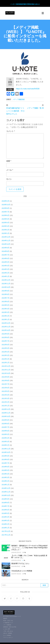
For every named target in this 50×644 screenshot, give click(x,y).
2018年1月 (5, 528)
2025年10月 (6, 205)
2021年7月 (5, 384)
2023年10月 (6, 287)
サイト (9, 179)
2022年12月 (6, 323)
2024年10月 (6, 244)
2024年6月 (5, 258)
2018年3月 (5, 520)
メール (10, 170)
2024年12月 (6, 237)
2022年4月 (5, 352)
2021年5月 (5, 391)
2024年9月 (5, 248)
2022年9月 (5, 334)
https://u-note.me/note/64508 (28, 89)
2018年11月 (6, 492)
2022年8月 (5, 337)
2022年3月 (5, 355)
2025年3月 (5, 226)
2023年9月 (5, 291)
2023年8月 (5, 294)
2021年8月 (5, 380)
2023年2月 (5, 316)
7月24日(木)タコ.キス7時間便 (22, 571)
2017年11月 (6, 535)
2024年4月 (5, 266)
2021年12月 (6, 366)
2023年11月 (6, 284)
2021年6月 (5, 388)
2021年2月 (5, 402)
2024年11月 (6, 240)
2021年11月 (6, 370)
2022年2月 (5, 359)
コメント (11, 131)
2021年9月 (5, 377)
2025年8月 (5, 208)
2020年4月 (5, 438)
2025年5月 (5, 219)
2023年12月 (6, 280)
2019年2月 (5, 481)
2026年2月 (5, 201)
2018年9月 (5, 499)
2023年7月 (5, 298)
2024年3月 (5, 269)
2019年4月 (5, 474)
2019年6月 (5, 467)
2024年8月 (5, 251)
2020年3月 (5, 441)
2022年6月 (5, 345)
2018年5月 (5, 513)
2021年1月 (5, 406)
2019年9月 (5, 456)
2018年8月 (5, 503)
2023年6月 (5, 301)
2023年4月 (5, 309)
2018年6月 (5, 510)
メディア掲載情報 (18, 99)
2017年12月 (6, 531)
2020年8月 (5, 424)
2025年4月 (5, 223)
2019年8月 (5, 459)
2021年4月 (5, 395)
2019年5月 (5, 470)
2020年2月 (5, 445)
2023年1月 (5, 319)
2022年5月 (5, 348)
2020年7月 (5, 427)
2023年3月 (5, 312)
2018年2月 (5, 524)
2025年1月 (5, 233)
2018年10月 (6, 495)
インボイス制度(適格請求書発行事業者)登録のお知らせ (25, 4)
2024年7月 (5, 255)
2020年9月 (5, 420)
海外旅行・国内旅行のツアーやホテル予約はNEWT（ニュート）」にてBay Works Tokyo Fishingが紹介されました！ (29, 548)
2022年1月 (5, 363)
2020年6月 (5, 431)
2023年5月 (5, 305)
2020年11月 (6, 413)
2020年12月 (6, 409)
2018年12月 (6, 488)
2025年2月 (5, 230)
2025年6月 (5, 215)
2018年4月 (5, 517)
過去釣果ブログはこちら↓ (20, 563)
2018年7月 (5, 506)
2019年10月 (6, 452)
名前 (9, 161)
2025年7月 (5, 212)
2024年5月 (5, 262)
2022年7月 (5, 341)
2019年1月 (5, 485)
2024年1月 (5, 276)
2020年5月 (5, 434)
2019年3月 (5, 477)
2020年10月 (6, 416)
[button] (43, 13)
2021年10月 (6, 373)
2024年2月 (5, 273)
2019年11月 (6, 449)
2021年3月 (5, 398)
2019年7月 (5, 463)
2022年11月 (6, 327)
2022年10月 (6, 330)
